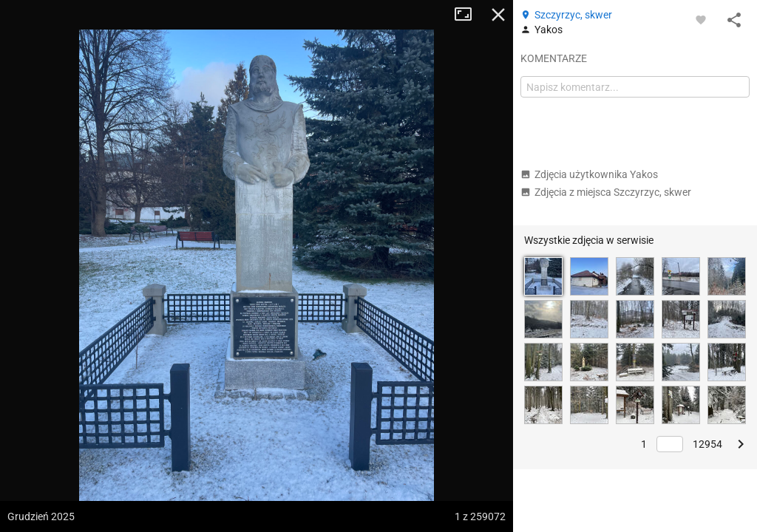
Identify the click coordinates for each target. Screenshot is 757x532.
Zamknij (498, 15)
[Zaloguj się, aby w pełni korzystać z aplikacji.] (701, 19)
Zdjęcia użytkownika (589, 174)
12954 (707, 444)
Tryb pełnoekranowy (469, 15)
